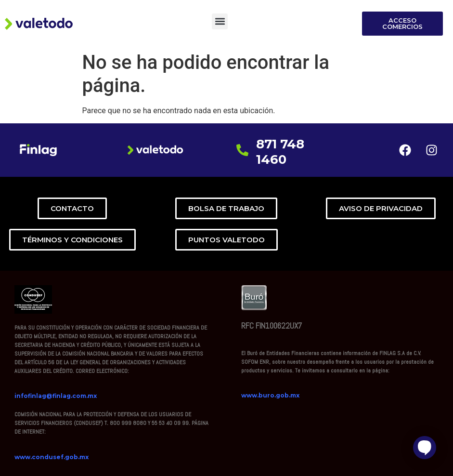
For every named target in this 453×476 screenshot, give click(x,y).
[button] (220, 21)
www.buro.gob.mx (270, 395)
